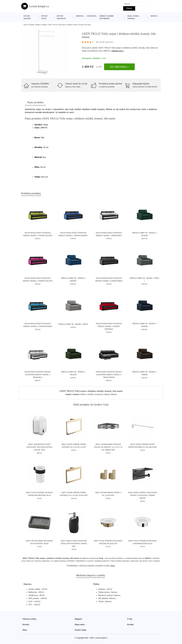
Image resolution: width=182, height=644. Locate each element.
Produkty (31, 25)
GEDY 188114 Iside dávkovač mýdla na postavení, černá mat (74, 544)
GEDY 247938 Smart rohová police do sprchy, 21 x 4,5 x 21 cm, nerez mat (108, 447)
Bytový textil (44, 17)
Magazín (78, 619)
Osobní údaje (80, 630)
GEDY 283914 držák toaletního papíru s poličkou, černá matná (143, 495)
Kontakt (130, 625)
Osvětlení (91, 16)
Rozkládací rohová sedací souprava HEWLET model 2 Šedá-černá (109, 375)
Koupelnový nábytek (102, 394)
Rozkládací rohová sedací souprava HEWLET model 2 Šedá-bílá (38, 375)
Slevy (25, 630)
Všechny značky (29, 619)
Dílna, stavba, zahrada (133, 17)
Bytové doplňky (27, 17)
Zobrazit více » (118, 51)
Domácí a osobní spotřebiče (106, 17)
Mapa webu (80, 625)
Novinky (26, 625)
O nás (130, 619)
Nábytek (80, 16)
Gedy (84, 51)
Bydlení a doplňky (41, 25)
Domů (26, 25)
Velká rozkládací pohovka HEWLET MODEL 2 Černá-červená (109, 326)
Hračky (154, 16)
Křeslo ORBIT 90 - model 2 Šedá (73, 324)
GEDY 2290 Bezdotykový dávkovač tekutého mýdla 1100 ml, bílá (39, 447)
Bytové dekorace (61, 17)
